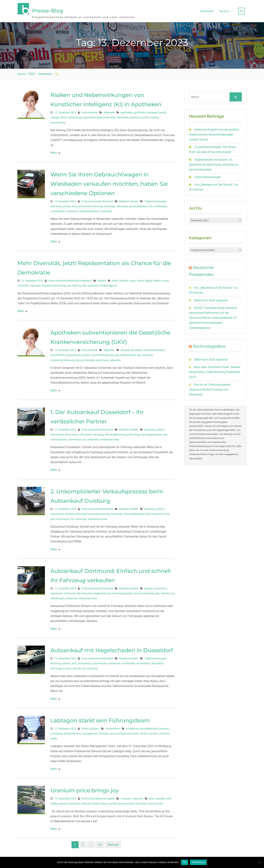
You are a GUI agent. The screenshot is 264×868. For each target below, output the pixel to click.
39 (100, 843)
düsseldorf (86, 433)
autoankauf (85, 204)
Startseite (207, 10)
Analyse (125, 348)
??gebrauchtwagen (155, 200)
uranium (152, 802)
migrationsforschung (54, 284)
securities (141, 802)
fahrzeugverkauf (155, 512)
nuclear (113, 802)
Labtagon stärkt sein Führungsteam (100, 719)
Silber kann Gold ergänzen (211, 299)
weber (54, 737)
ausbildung (132, 727)
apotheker (140, 111)
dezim (140, 279)
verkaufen (72, 209)
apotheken (127, 111)
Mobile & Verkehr (129, 200)
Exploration (74, 802)
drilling (54, 802)
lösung (80, 358)
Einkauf (86, 353)
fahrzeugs (122, 204)
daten (64, 116)
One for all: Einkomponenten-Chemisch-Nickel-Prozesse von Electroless (210, 388)
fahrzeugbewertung (116, 433)
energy (63, 802)
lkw (165, 433)
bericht (163, 111)
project (130, 802)
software (164, 732)
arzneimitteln (58, 353)
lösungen (90, 358)
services (153, 732)
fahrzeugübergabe (152, 433)
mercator (35, 284)
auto (74, 204)
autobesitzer (99, 662)
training (155, 116)
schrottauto (75, 438)
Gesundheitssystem (103, 353)
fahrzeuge (110, 204)
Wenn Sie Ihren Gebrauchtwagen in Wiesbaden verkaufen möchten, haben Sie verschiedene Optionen (109, 182)
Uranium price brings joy (85, 789)
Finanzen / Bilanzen (132, 797)
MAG (113, 116)
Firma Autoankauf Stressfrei (97, 200)
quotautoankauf (138, 204)
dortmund (70, 592)
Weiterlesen (198, 862)
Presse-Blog (48, 10)
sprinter (165, 592)
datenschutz (75, 116)
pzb (69, 284)
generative (90, 116)
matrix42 (104, 732)
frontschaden (146, 592)
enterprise (69, 732)
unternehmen (58, 209)
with (160, 802)
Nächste (113, 843)
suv (172, 592)
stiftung (77, 284)
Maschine (123, 116)
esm (79, 732)
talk (84, 284)
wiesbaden (106, 209)
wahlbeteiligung (108, 284)
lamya (165, 279)
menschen (23, 284)
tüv (151, 204)
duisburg (70, 512)
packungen (102, 358)
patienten (135, 116)
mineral (96, 802)
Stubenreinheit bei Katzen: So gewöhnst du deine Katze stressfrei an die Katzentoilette (214, 163)
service (144, 732)
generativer (103, 116)
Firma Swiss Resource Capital (98, 797)
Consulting (57, 732)
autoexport (57, 592)
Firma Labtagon (90, 727)
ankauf (66, 204)
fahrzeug (98, 204)
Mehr (54, 151)
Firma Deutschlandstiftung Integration (70, 279)
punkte (145, 116)
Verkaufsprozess (89, 209)
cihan (133, 279)
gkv (139, 353)
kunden (67, 667)
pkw (53, 517)
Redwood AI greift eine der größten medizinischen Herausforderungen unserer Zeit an (214, 133)
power (122, 802)
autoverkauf (143, 662)
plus (112, 732)
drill (169, 797)
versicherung (58, 121)
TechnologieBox (209, 345)
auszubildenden (149, 727)
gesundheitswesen (126, 353)
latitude (86, 802)
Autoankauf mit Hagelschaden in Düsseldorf (112, 648)
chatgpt (55, 116)
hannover (148, 353)
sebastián (115, 358)
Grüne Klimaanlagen (208, 175)
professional (123, 732)
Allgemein (109, 111)
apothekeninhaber (154, 348)
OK (185, 862)
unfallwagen (161, 204)
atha (152, 797)
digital (148, 279)
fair (168, 512)
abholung (56, 204)
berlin (115, 279)
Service (224, 10)
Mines (104, 802)
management (90, 732)
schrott (77, 667)
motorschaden (59, 438)
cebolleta (161, 797)
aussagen (152, 111)
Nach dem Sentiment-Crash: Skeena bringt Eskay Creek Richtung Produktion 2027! (215, 370)
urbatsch (93, 284)
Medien (102, 279)
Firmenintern (113, 727)
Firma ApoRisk (89, 111)
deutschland (73, 353)
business (164, 727)
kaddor (157, 279)
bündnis (124, 279)
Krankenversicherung (63, 358)
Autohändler (128, 662)
